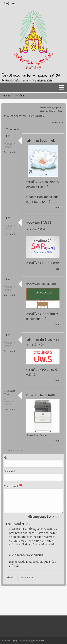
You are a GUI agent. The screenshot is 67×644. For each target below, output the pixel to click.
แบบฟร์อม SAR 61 (39, 223)
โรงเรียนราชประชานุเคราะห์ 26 (31, 76)
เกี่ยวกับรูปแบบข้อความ (43, 517)
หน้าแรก (7, 96)
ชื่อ (6, 458)
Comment (11, 486)
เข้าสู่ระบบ (9, 3)
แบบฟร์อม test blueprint (42, 284)
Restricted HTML (18, 524)
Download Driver (37, 435)
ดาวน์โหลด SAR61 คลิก (43, 263)
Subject (10, 471)
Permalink (10, 152)
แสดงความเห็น (57, 122)
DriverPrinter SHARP (41, 395)
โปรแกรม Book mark (40, 140)
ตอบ (57, 207)
